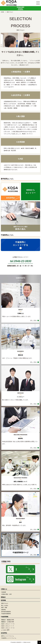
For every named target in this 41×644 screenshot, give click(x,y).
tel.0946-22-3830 (20, 261)
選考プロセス (5, 603)
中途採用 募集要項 (6, 614)
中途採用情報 (5, 617)
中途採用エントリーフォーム (9, 638)
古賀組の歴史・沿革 (6, 594)
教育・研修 (4, 608)
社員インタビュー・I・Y (8, 626)
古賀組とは (4, 589)
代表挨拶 (4, 592)
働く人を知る (5, 606)
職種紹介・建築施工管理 (8, 620)
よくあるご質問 (5, 630)
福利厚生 (4, 610)
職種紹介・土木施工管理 (8, 622)
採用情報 (3, 600)
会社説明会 (31, 85)
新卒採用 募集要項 (6, 612)
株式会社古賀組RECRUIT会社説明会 (20, 8)
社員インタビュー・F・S (8, 628)
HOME (2, 12)
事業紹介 (3, 597)
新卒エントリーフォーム (8, 636)
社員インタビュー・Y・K (8, 624)
